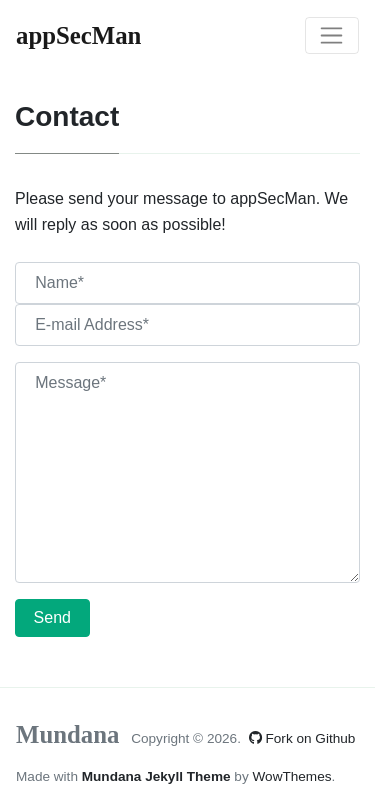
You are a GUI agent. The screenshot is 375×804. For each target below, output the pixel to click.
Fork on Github (302, 738)
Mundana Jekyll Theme (158, 776)
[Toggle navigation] (332, 36)
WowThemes (291, 776)
